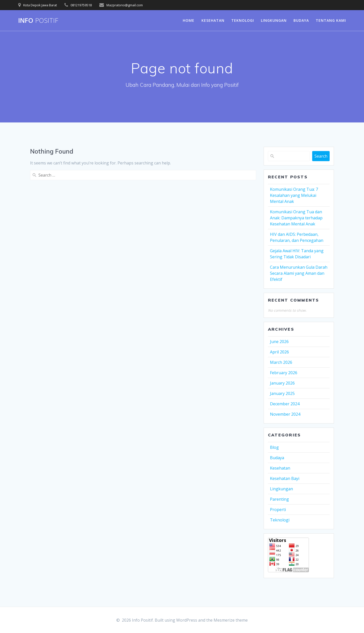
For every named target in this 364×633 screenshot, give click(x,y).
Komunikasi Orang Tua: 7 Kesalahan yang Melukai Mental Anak (294, 195)
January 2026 (282, 383)
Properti (278, 510)
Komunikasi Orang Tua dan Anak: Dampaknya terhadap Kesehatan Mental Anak (296, 218)
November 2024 (285, 414)
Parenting (279, 499)
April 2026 (279, 352)
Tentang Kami (331, 20)
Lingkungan (274, 20)
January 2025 (282, 393)
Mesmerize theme (231, 620)
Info (38, 20)
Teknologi (243, 20)
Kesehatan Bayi (285, 478)
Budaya (301, 20)
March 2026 (281, 362)
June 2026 (279, 342)
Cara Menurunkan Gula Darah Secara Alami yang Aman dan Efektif (299, 273)
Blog (274, 447)
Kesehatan (213, 20)
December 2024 (285, 404)
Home (189, 20)
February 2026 (284, 373)
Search (321, 156)
